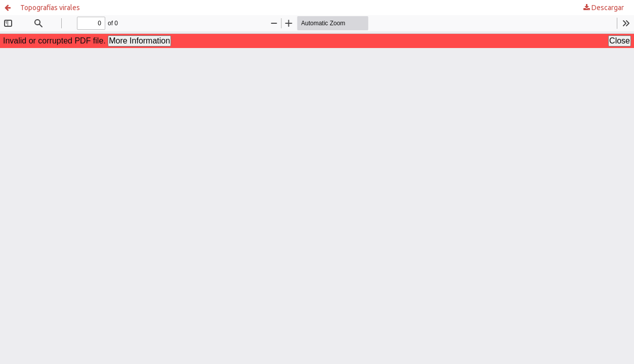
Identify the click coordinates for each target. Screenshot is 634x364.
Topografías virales (50, 8)
